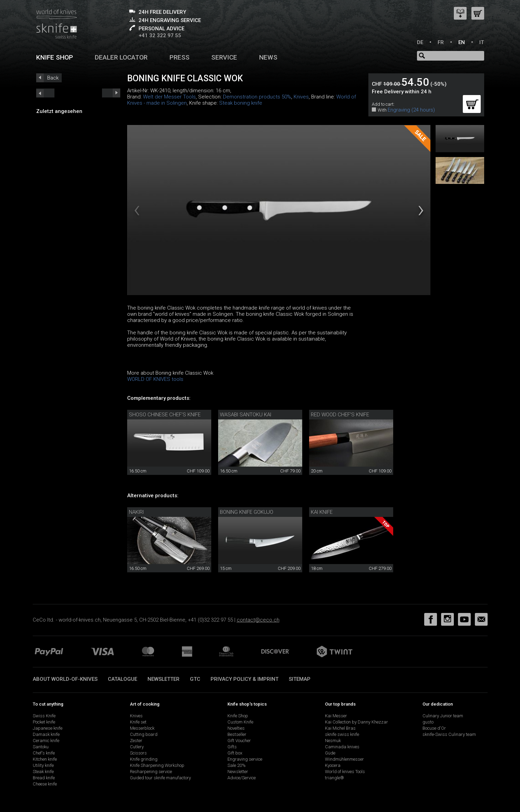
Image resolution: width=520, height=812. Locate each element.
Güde (330, 753)
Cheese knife (45, 784)
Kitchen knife (45, 759)
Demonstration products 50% (257, 97)
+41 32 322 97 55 (160, 35)
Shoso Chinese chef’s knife (165, 415)
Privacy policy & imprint (244, 679)
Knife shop (55, 57)
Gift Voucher (239, 741)
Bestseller (237, 734)
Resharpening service (151, 772)
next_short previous (45, 93)
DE (420, 42)
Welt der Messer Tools (169, 97)
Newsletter (164, 679)
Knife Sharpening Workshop (157, 765)
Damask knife (46, 734)
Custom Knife (240, 722)
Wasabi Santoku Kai (246, 415)
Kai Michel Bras (340, 728)
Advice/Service (242, 778)
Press (180, 57)
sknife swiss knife (342, 734)
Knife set (138, 722)
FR (441, 42)
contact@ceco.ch (258, 620)
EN (462, 42)
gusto (428, 722)
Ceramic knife (46, 741)
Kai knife (322, 512)
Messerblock (142, 728)
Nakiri (136, 512)
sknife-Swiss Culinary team (449, 734)
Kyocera (333, 765)
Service (224, 57)
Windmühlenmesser (344, 759)
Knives (301, 97)
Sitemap (300, 679)
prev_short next (111, 93)
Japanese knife (48, 728)
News (268, 57)
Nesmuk (333, 741)
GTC (195, 679)
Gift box (235, 753)
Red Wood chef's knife (340, 415)
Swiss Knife (44, 716)
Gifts (232, 747)
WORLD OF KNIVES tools (155, 379)
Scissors (138, 753)
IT (482, 42)
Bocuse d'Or (434, 728)
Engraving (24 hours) (411, 110)
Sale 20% (237, 765)
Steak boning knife (241, 103)
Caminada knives (342, 747)
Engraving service (245, 759)
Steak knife (43, 772)
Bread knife (44, 778)
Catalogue (123, 679)
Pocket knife (44, 722)
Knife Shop (238, 716)
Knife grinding (144, 759)
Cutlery (137, 747)
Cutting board (144, 734)
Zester (136, 741)
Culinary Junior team (443, 716)
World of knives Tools (345, 772)
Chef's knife (44, 753)
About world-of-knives (65, 679)
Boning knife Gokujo (247, 512)
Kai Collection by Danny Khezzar (356, 722)
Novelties (236, 728)
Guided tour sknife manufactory (160, 778)
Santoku (41, 747)
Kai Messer (336, 716)
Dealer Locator (121, 57)
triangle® (334, 778)
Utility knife (43, 765)
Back (53, 78)
